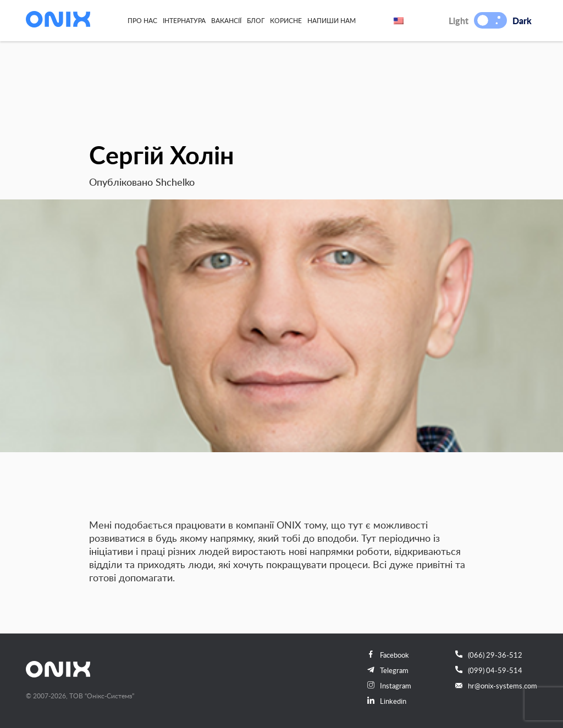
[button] (483, 20)
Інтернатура (184, 20)
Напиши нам (332, 20)
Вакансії (226, 20)
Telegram (388, 670)
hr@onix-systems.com (496, 686)
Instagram (389, 686)
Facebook (388, 655)
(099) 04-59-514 (489, 670)
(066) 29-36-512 (489, 655)
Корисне (286, 20)
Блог (256, 20)
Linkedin (387, 701)
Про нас (142, 20)
